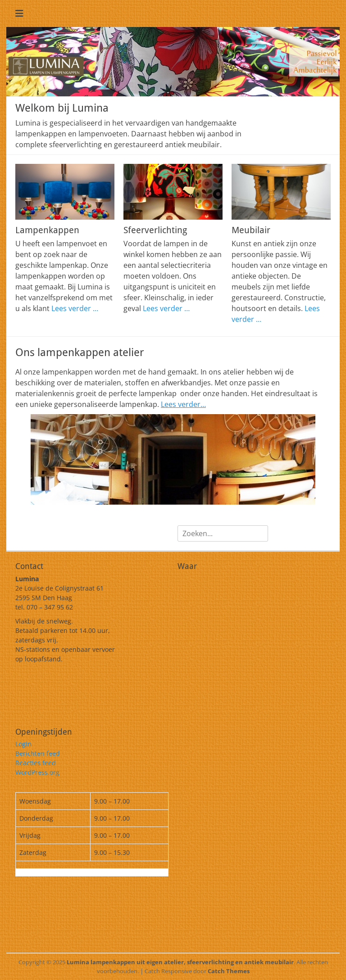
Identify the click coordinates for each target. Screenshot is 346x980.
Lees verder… (183, 404)
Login (23, 744)
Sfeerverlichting (155, 230)
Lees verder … (75, 308)
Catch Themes (229, 971)
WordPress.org (37, 772)
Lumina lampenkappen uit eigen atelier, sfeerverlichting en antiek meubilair (180, 962)
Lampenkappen (47, 230)
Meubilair (251, 230)
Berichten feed (38, 753)
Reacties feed (36, 763)
